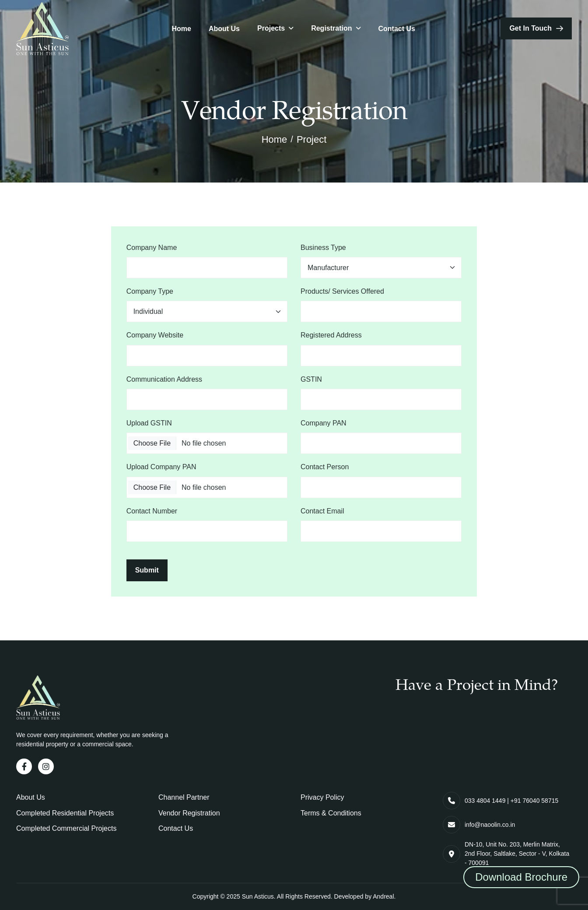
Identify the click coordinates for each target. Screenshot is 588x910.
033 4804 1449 (485, 801)
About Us (224, 29)
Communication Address (164, 379)
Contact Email (322, 511)
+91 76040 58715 (534, 801)
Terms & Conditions (331, 813)
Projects (271, 28)
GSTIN (311, 379)
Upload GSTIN (149, 423)
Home (181, 29)
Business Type (323, 248)
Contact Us (397, 29)
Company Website (155, 335)
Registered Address (331, 335)
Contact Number (152, 511)
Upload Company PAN (161, 467)
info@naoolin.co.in (490, 825)
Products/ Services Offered (342, 291)
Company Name (152, 248)
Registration (331, 28)
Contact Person (325, 467)
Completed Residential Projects (65, 813)
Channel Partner (184, 797)
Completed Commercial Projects (66, 828)
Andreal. (384, 896)
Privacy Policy (322, 797)
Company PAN (324, 423)
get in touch (530, 28)
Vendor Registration (189, 813)
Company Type (150, 291)
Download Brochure (521, 877)
